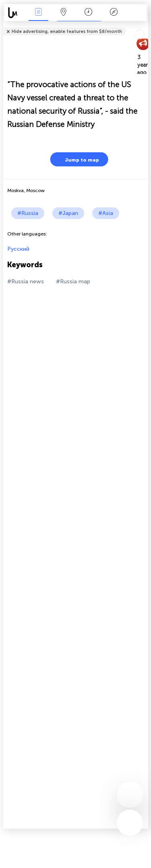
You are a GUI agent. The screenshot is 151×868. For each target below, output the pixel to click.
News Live (38, 13)
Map (64, 13)
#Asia (106, 213)
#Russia (28, 213)
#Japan (68, 213)
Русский (18, 249)
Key (114, 13)
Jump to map (77, 159)
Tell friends (145, 26)
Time (88, 13)
